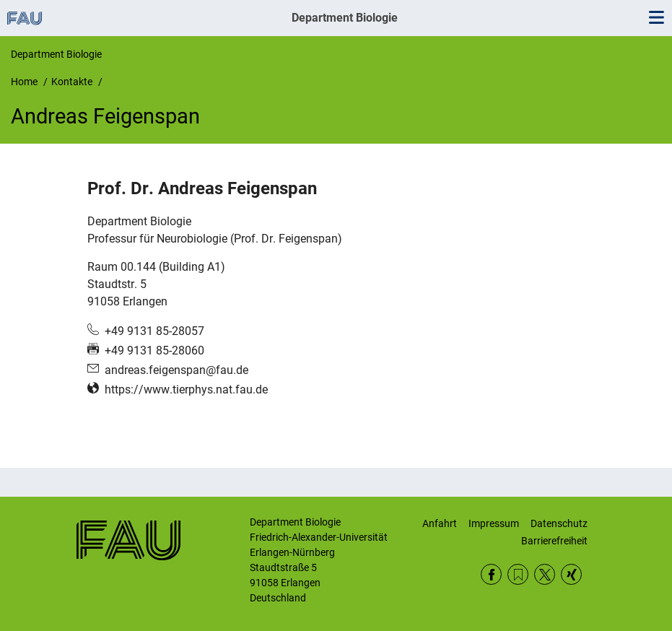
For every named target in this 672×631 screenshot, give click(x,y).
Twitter (545, 574)
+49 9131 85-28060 (154, 351)
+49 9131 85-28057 (154, 331)
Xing (571, 574)
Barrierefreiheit (554, 541)
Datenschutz (559, 523)
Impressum (494, 523)
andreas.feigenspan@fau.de (176, 370)
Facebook (491, 574)
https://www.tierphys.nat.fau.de (186, 390)
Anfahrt (440, 523)
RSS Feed (518, 574)
